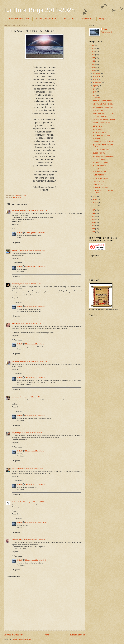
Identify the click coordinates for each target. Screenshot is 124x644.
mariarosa (15, 397)
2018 (93, 70)
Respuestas (18, 229)
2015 (93, 216)
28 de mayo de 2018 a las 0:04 (35, 377)
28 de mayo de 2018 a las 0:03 (35, 266)
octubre (96, 79)
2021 (93, 61)
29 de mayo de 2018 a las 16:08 (36, 560)
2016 (93, 213)
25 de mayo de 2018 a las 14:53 (37, 210)
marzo (96, 200)
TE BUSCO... (97, 139)
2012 (93, 226)
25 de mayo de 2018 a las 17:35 (31, 284)
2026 (93, 45)
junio (95, 92)
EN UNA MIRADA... (99, 181)
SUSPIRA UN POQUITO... (102, 150)
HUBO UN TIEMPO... (100, 175)
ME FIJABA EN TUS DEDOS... (103, 104)
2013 (93, 222)
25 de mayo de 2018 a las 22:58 (37, 361)
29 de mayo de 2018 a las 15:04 (34, 540)
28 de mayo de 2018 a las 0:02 (35, 233)
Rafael (20, 233)
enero (95, 206)
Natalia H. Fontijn (18, 250)
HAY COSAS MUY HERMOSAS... (104, 142)
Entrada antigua (78, 635)
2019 (93, 67)
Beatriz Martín (17, 468)
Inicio (47, 635)
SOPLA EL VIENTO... (100, 166)
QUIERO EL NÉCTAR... (101, 117)
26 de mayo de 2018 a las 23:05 (33, 468)
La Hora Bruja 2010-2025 (39, 10)
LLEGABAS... (97, 169)
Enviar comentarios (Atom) (22, 639)
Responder (15, 224)
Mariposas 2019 (68, 19)
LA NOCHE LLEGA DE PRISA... (103, 156)
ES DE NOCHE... (99, 184)
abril (95, 196)
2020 (93, 64)
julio (95, 89)
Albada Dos (16, 323)
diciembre (97, 73)
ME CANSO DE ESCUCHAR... (103, 107)
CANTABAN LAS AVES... (101, 178)
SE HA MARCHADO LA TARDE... (104, 113)
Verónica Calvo (17, 502)
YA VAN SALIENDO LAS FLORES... (105, 120)
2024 (93, 52)
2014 (93, 219)
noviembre (97, 76)
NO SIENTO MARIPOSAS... (102, 135)
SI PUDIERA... (98, 98)
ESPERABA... (97, 126)
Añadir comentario (14, 576)
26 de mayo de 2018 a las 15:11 (32, 433)
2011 (93, 229)
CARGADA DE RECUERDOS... (103, 101)
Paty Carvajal (16, 433)
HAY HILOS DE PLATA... (101, 188)
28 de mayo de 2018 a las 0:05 (35, 415)
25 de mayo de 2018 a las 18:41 (31, 323)
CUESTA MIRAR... (99, 153)
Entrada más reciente (14, 635)
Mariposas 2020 (87, 19)
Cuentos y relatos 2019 (20, 19)
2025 (93, 49)
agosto (96, 86)
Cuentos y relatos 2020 (45, 19)
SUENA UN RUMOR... (100, 172)
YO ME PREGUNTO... (100, 132)
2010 (93, 232)
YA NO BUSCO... (99, 129)
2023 (93, 55)
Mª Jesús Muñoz (18, 540)
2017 (93, 210)
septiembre (97, 83)
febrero (96, 203)
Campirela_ (16, 284)
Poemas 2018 (18, 198)
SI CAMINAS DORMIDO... (102, 162)
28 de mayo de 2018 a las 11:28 (33, 502)
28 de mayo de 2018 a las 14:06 (36, 522)
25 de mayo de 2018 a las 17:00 (35, 250)
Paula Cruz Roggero (19, 210)
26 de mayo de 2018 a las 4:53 (30, 397)
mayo (95, 95)
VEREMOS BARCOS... (101, 110)
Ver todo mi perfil (106, 32)
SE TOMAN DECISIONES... (102, 123)
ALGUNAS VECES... (100, 159)
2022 (93, 58)
